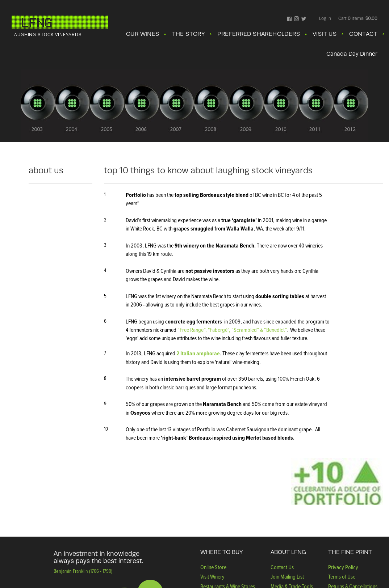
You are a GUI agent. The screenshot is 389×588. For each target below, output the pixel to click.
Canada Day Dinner (352, 54)
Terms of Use (342, 576)
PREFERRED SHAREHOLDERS (259, 34)
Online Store (213, 567)
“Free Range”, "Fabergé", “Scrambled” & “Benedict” (232, 330)
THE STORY (189, 34)
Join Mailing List (287, 576)
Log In (325, 18)
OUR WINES (143, 34)
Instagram (296, 19)
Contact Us (282, 567)
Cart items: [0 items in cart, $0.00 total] (358, 18)
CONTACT (363, 34)
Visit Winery (212, 576)
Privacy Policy (343, 567)
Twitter (304, 19)
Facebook (290, 19)
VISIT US (325, 34)
